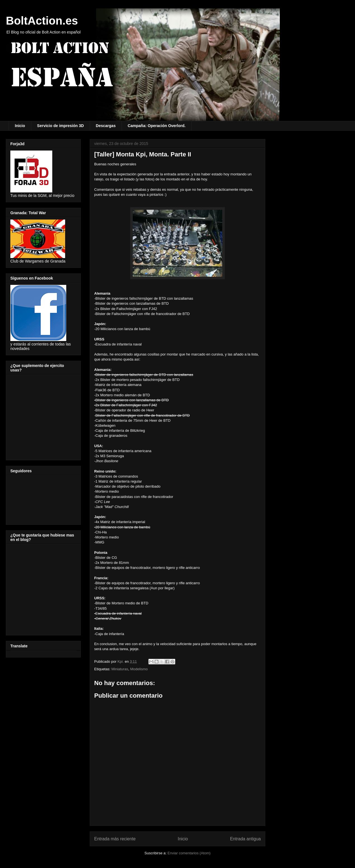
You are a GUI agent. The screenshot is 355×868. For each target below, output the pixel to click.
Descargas (106, 126)
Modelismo (139, 669)
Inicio (20, 126)
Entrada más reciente (115, 839)
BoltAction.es (42, 21)
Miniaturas (120, 669)
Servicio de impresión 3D (61, 126)
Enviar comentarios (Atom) (189, 853)
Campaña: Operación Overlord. (157, 126)
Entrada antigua (245, 839)
